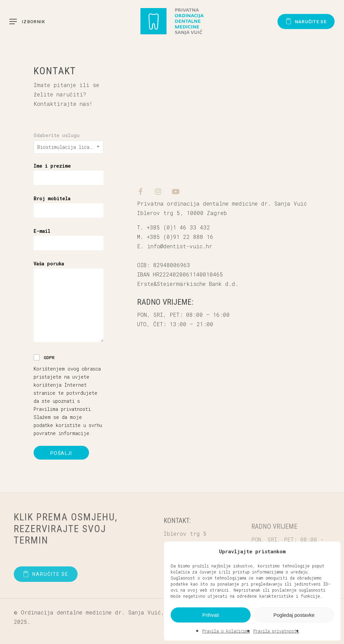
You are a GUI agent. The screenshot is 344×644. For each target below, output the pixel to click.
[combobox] (69, 147)
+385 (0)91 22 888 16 (180, 237)
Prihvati (211, 615)
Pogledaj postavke (294, 615)
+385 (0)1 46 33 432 (178, 227)
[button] (331, 551)
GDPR (49, 357)
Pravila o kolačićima (226, 631)
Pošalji (61, 453)
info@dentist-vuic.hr (180, 246)
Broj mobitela (52, 198)
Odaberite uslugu (57, 135)
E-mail (42, 231)
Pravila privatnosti (276, 631)
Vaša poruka (49, 264)
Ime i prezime (52, 166)
